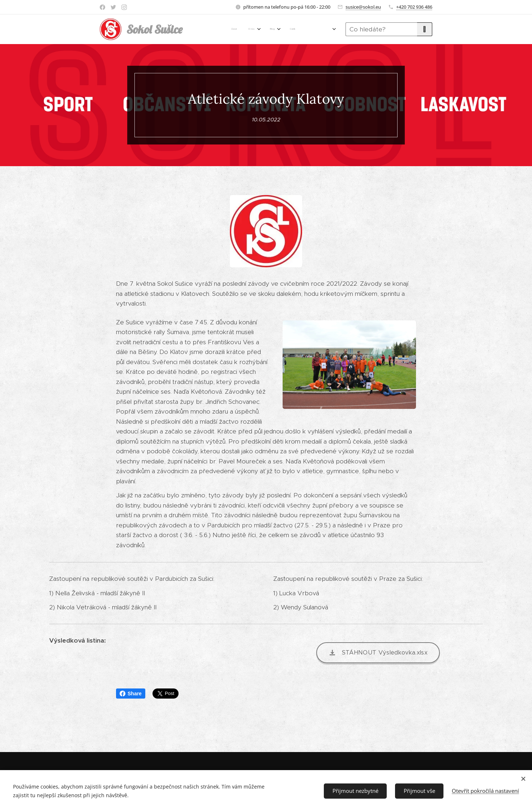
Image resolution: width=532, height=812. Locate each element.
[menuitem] (213, 29)
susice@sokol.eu (363, 7)
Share (131, 694)
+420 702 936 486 (414, 7)
